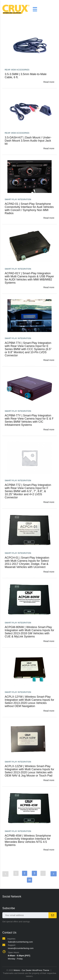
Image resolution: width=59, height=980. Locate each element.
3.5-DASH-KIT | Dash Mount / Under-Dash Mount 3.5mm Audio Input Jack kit (28, 141)
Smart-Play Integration (18, 199)
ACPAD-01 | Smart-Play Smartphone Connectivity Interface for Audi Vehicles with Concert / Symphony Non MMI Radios (29, 209)
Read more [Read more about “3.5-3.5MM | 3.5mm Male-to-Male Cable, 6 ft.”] (49, 82)
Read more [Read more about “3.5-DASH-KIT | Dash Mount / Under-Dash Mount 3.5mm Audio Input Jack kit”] (49, 148)
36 (30, 880)
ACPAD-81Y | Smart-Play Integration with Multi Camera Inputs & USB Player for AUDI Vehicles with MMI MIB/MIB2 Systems (29, 278)
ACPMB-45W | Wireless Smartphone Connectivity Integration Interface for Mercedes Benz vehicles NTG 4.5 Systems (28, 840)
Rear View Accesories (17, 70)
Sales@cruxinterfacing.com (20, 942)
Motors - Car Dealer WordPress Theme (31, 970)
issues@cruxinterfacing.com (21, 948)
